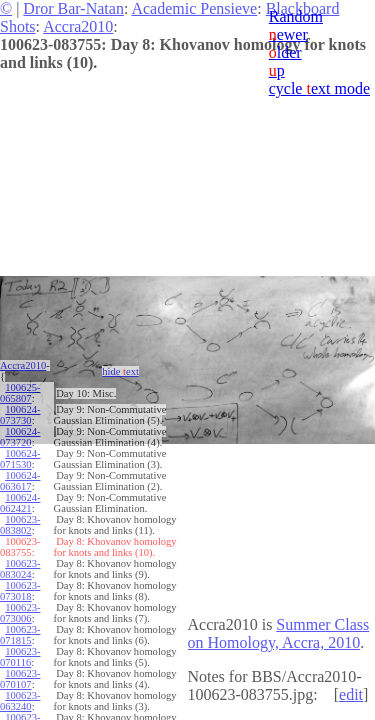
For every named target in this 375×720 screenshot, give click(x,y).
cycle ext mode (319, 88)
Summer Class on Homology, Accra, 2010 (279, 633)
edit (351, 694)
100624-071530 (20, 459)
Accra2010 (78, 26)
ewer (288, 34)
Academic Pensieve (194, 8)
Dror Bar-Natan (73, 8)
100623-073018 (20, 591)
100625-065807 (20, 393)
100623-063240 (20, 701)
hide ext (120, 371)
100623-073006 (20, 613)
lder (285, 52)
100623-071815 (20, 635)
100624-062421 (20, 503)
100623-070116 (20, 657)
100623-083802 (20, 525)
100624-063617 (20, 481)
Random (296, 16)
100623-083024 (20, 569)
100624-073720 (20, 437)
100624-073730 (20, 415)
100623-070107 (20, 679)
